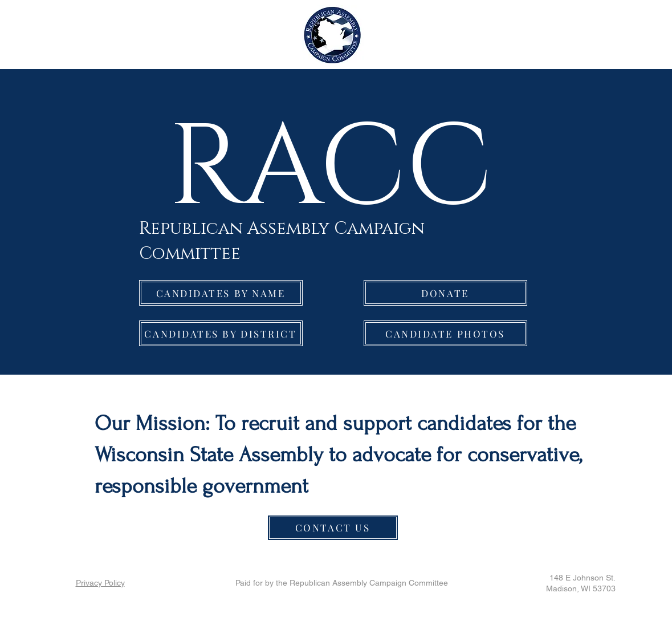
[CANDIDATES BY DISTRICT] (221, 333)
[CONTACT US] (333, 528)
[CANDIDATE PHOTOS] (445, 333)
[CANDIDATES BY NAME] (221, 293)
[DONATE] (445, 293)
